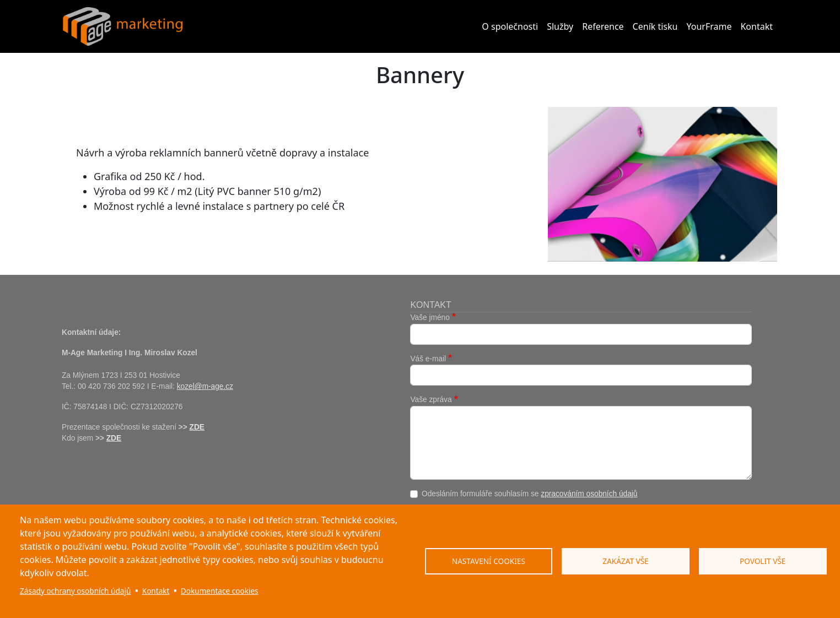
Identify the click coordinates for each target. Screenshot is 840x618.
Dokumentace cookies (220, 591)
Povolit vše (763, 561)
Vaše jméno (430, 318)
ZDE (197, 427)
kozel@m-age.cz (205, 386)
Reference (603, 26)
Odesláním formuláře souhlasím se (530, 494)
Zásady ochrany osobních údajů (75, 591)
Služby (560, 26)
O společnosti (510, 26)
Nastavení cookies (489, 561)
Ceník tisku (655, 26)
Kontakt (756, 26)
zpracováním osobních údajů (589, 494)
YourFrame (709, 26)
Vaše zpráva (431, 400)
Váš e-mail (428, 359)
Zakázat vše (625, 561)
